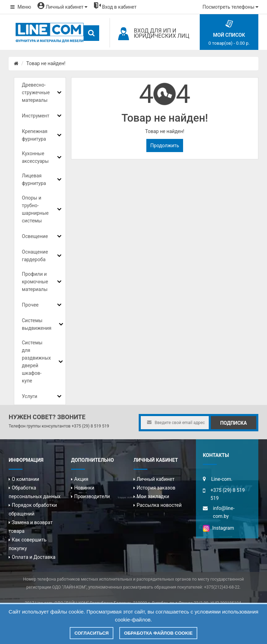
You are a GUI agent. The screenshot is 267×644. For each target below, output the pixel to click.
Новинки (84, 488)
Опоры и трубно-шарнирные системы (35, 209)
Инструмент (36, 116)
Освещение (35, 236)
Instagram (218, 528)
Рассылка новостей (159, 505)
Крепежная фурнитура (35, 135)
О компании (25, 479)
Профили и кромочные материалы (35, 282)
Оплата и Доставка (34, 557)
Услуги (29, 396)
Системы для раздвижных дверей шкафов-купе (36, 362)
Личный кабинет (156, 479)
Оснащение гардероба (35, 256)
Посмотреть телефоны (230, 7)
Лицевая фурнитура (34, 179)
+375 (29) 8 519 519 (90, 426)
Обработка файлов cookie (158, 633)
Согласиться (92, 633)
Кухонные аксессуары (35, 157)
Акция (81, 479)
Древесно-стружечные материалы (36, 92)
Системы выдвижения (37, 324)
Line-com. (222, 479)
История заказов (156, 488)
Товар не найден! (46, 63)
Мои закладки (153, 496)
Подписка (234, 423)
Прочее (30, 305)
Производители (92, 496)
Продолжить (165, 145)
